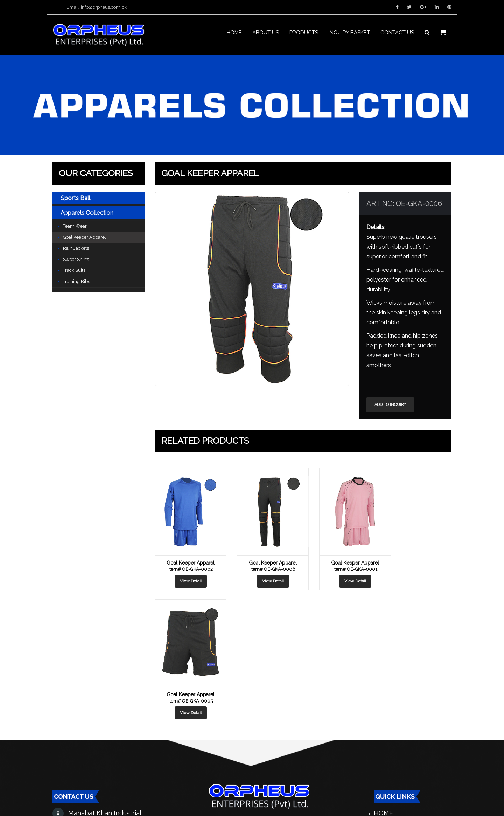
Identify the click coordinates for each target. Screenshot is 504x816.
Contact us (397, 34)
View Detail (188, 581)
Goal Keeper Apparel (85, 238)
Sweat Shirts (76, 260)
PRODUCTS (304, 34)
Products (391, 705)
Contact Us (394, 741)
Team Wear (75, 226)
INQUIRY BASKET (349, 34)
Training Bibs (76, 282)
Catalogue (393, 717)
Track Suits (74, 271)
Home (234, 34)
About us (266, 34)
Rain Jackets (76, 248)
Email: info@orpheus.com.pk (97, 7)
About (385, 694)
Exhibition (392, 752)
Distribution (396, 729)
